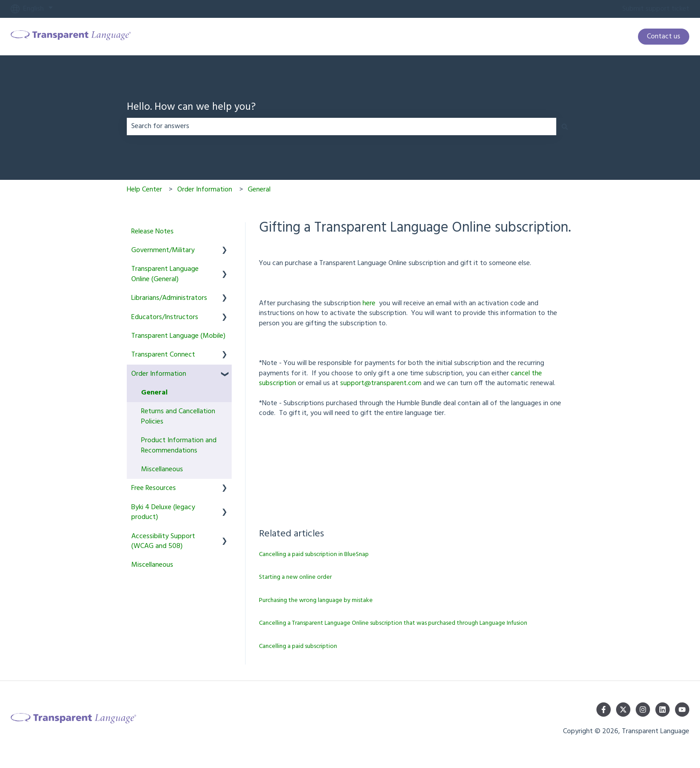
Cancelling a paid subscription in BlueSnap (314, 554)
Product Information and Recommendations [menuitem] (179, 445)
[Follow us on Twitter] (623, 710)
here (369, 303)
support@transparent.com (381, 383)
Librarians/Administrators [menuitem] (169, 298)
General (259, 190)
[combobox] (342, 126)
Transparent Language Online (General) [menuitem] (165, 274)
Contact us (664, 37)
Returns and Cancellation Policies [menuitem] (178, 416)
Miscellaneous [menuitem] (162, 469)
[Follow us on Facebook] (604, 710)
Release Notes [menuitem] (152, 232)
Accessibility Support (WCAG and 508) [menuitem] (163, 541)
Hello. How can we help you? (191, 108)
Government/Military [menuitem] (163, 250)
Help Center (144, 190)
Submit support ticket (656, 9)
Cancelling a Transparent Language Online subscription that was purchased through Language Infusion (393, 623)
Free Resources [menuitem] (154, 488)
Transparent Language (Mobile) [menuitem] (178, 336)
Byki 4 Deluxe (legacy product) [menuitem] (163, 512)
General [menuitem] (154, 393)
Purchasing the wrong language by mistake (316, 600)
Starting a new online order (295, 577)
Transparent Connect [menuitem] (163, 355)
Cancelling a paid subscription (298, 646)
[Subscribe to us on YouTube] (682, 710)
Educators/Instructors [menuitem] (165, 317)
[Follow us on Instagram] (643, 710)
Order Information (205, 190)
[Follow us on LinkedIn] (662, 710)
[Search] (565, 126)
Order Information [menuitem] (159, 374)
